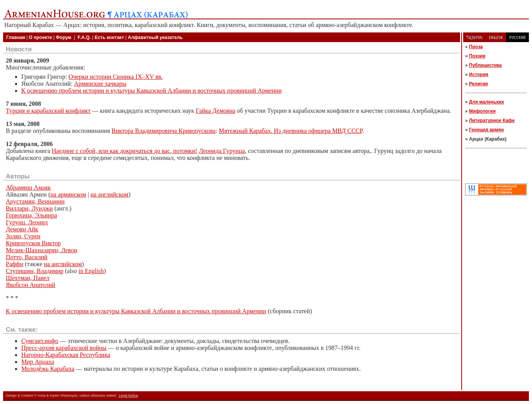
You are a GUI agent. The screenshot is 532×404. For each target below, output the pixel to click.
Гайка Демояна (215, 111)
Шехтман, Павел (28, 278)
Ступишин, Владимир (35, 271)
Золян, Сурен (23, 236)
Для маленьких (487, 102)
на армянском (68, 194)
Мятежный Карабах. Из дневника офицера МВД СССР (291, 131)
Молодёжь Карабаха (48, 369)
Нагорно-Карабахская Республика (66, 355)
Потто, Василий (27, 257)
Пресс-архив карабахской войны (64, 348)
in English (91, 271)
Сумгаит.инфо (40, 341)
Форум (63, 37)
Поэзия (477, 56)
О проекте (41, 37)
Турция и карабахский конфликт (48, 111)
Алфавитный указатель (155, 37)
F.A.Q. (84, 37)
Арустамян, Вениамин (35, 201)
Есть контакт (109, 37)
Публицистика (485, 65)
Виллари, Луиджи (29, 208)
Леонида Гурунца (222, 151)
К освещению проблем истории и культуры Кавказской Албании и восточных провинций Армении (151, 91)
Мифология (482, 111)
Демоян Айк (22, 229)
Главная (16, 37)
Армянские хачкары (100, 84)
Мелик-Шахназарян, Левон (42, 250)
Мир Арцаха (38, 362)
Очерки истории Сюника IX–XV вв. (116, 77)
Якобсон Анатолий (31, 285)
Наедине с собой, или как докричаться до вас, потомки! (125, 151)
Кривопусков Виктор (33, 243)
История (479, 75)
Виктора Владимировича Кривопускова (164, 131)
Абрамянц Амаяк (28, 188)
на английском (109, 194)
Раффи (14, 264)
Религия (478, 84)
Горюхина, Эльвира (31, 215)
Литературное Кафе (492, 121)
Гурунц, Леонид (27, 222)
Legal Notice (128, 396)
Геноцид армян (486, 130)
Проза (476, 47)
